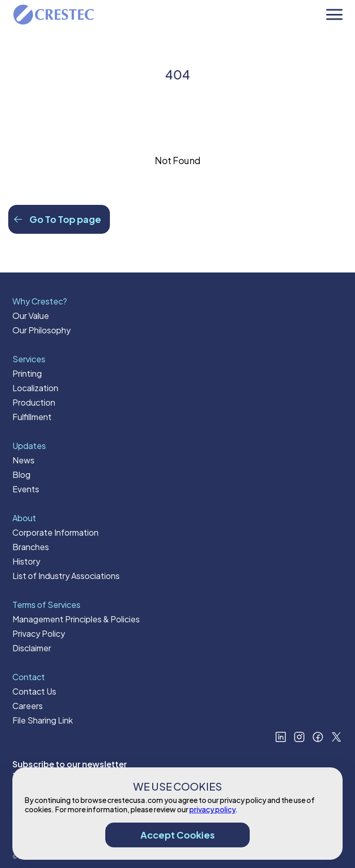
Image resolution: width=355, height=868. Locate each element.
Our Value (31, 316)
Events (26, 489)
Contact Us (34, 691)
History (26, 561)
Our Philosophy (42, 330)
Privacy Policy (39, 633)
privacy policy (212, 809)
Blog (21, 475)
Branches (31, 547)
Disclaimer (32, 648)
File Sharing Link (43, 720)
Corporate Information (55, 532)
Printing (27, 373)
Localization (35, 388)
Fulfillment (32, 417)
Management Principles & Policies (76, 619)
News (23, 460)
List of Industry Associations (66, 576)
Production (34, 402)
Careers (28, 706)
